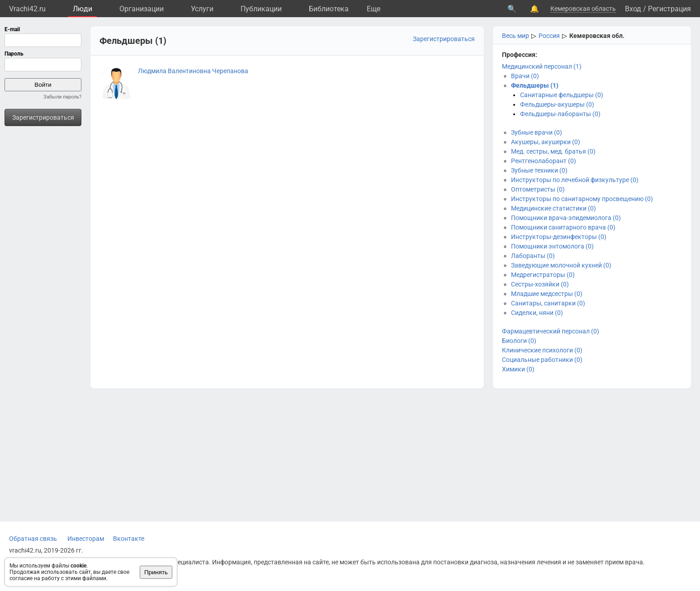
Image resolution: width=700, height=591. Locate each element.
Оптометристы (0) (538, 189)
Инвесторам (86, 539)
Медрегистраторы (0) (543, 275)
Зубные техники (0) (539, 170)
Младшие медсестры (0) (547, 294)
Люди (83, 9)
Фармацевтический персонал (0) (551, 331)
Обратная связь (33, 539)
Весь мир (516, 36)
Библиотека (329, 9)
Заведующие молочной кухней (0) (561, 265)
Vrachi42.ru (27, 9)
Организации (142, 9)
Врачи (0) (525, 76)
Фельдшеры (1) (535, 85)
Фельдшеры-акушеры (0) (557, 104)
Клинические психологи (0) (542, 350)
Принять (156, 572)
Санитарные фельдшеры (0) (562, 95)
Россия (549, 36)
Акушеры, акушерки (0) (546, 142)
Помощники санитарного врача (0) (563, 227)
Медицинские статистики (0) (553, 208)
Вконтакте (129, 539)
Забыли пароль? (62, 97)
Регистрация (669, 9)
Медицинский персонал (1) (542, 66)
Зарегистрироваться (43, 117)
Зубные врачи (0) (537, 132)
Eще (374, 9)
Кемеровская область (583, 9)
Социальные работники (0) (542, 360)
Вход (633, 9)
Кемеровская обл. (597, 36)
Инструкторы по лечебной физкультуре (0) (575, 180)
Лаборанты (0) (533, 256)
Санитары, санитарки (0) (548, 303)
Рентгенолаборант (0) (544, 161)
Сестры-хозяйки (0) (540, 284)
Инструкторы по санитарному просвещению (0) (582, 199)
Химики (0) (518, 369)
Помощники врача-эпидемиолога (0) (566, 218)
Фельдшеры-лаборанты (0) (560, 114)
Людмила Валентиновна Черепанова (193, 71)
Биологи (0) (519, 341)
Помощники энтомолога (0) (552, 246)
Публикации (261, 9)
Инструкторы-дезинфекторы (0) (559, 237)
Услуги (202, 9)
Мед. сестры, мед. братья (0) (553, 151)
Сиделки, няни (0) (537, 313)
